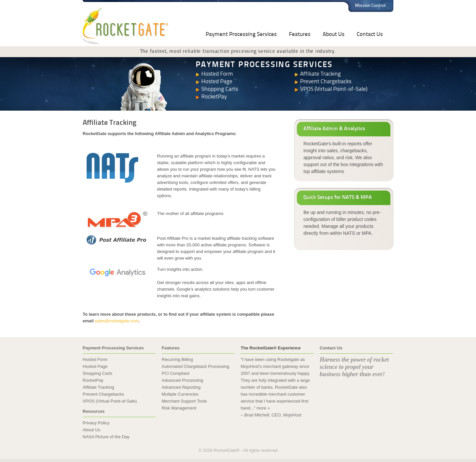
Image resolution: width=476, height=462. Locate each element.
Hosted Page (217, 82)
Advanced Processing (182, 380)
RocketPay (214, 97)
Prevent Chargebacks (326, 82)
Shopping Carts (220, 89)
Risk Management (179, 408)
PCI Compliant (176, 373)
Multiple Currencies (180, 394)
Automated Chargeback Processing (196, 366)
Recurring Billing (177, 359)
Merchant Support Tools (184, 401)
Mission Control (370, 6)
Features (300, 35)
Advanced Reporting (181, 387)
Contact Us (370, 35)
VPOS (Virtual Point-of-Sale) (334, 89)
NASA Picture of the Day (106, 437)
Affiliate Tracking (320, 74)
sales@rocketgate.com (117, 321)
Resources (94, 411)
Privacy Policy (96, 423)
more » (263, 408)
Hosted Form (217, 74)
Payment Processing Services (241, 35)
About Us (334, 35)
